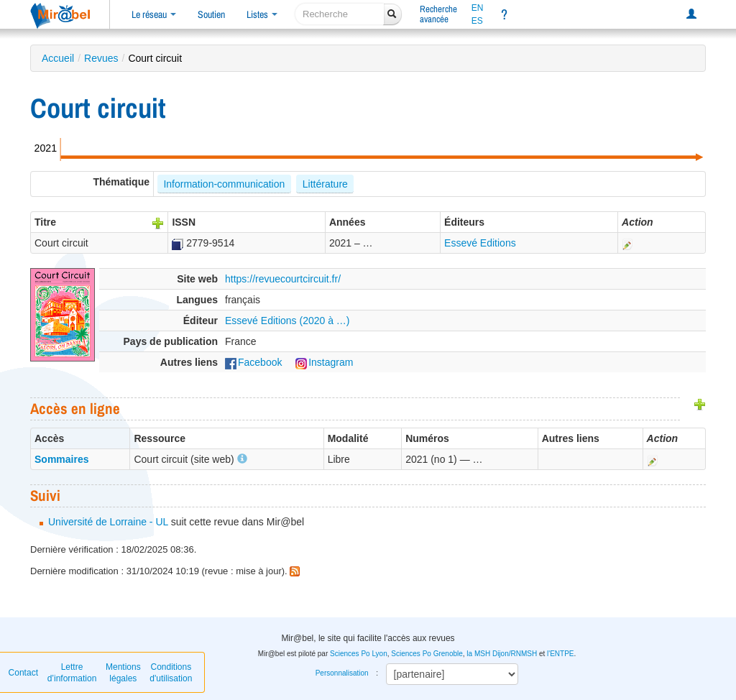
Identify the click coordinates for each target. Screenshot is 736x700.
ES (477, 21)
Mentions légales (123, 673)
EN (478, 8)
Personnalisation (342, 673)
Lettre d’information (72, 673)
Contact (23, 673)
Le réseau (154, 14)
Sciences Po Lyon (359, 654)
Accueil (58, 58)
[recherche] (340, 14)
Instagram (324, 362)
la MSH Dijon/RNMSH (502, 654)
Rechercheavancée (438, 14)
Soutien (211, 14)
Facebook (253, 362)
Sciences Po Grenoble (427, 654)
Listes (262, 14)
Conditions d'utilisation (171, 673)
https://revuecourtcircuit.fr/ (283, 279)
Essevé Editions (480, 243)
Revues (101, 58)
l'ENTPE (560, 654)
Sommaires (61, 459)
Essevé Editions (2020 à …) (287, 321)
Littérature (325, 184)
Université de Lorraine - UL (108, 522)
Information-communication (224, 184)
